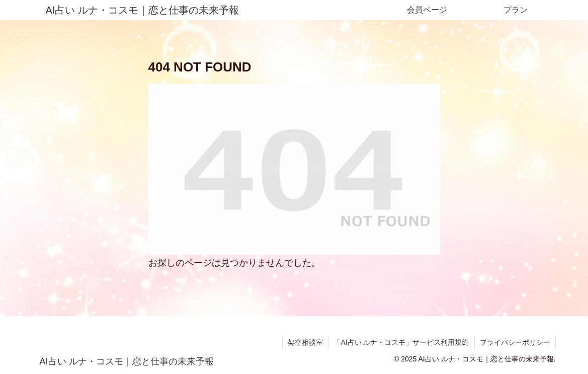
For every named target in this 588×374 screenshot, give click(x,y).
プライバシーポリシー (515, 342)
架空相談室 (305, 342)
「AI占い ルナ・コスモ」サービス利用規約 (401, 342)
